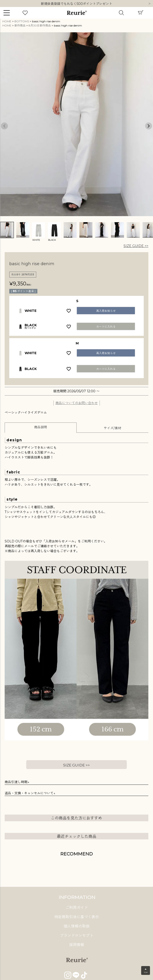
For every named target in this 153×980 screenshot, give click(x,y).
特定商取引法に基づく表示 (77, 917)
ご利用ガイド (77, 908)
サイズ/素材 (112, 428)
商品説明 (41, 427)
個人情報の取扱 (77, 926)
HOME (7, 21)
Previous (4, 126)
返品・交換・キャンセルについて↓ (30, 793)
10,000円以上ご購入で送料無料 (76, 4)
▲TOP (146, 971)
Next (150, 4)
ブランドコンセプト (77, 935)
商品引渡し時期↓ (17, 782)
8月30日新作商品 (40, 25)
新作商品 (20, 25)
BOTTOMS (22, 21)
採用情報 (77, 945)
